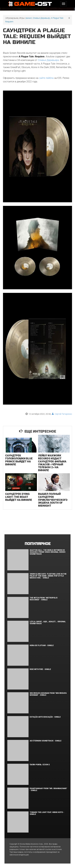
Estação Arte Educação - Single (45, 717)
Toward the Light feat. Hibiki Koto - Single (47, 813)
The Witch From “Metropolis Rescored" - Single (44, 599)
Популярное (38, 544)
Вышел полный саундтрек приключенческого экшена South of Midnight (53, 500)
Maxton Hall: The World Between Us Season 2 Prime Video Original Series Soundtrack (48, 552)
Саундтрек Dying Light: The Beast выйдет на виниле (19, 497)
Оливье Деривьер (41, 18)
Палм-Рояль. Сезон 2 (40, 765)
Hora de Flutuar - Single (42, 645)
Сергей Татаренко (62, 414)
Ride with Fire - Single (40, 669)
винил (29, 18)
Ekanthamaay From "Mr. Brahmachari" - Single (48, 789)
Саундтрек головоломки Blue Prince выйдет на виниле (19, 460)
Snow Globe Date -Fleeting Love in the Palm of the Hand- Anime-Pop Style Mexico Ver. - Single (48, 576)
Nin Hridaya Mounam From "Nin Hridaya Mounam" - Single (48, 694)
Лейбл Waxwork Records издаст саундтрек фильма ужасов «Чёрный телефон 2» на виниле (52, 463)
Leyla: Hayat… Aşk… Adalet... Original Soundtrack (48, 623)
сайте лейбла (46, 78)
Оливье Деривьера (48, 60)
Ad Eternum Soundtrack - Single (46, 741)
